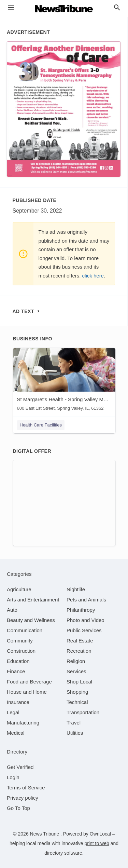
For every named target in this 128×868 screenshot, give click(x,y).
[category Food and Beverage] (29, 682)
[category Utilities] (75, 733)
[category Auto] (12, 610)
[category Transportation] (83, 712)
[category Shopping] (77, 692)
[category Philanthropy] (81, 610)
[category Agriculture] (19, 589)
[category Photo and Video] (86, 620)
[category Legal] (13, 712)
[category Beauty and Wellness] (31, 620)
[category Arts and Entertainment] (33, 600)
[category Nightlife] (76, 589)
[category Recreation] (79, 651)
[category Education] (18, 661)
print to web (97, 843)
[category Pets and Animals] (86, 600)
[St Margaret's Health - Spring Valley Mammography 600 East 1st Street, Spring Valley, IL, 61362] (64, 381)
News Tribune (45, 834)
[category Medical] (16, 733)
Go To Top (18, 808)
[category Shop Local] (79, 682)
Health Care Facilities (41, 425)
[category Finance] (16, 671)
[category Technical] (77, 702)
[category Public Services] (84, 630)
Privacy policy (23, 798)
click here (93, 276)
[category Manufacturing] (23, 723)
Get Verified (20, 767)
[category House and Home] (27, 692)
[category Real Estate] (80, 641)
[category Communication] (25, 630)
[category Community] (20, 641)
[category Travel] (74, 723)
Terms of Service (26, 788)
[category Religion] (76, 661)
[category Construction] (21, 651)
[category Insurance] (18, 702)
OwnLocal (100, 834)
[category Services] (76, 671)
